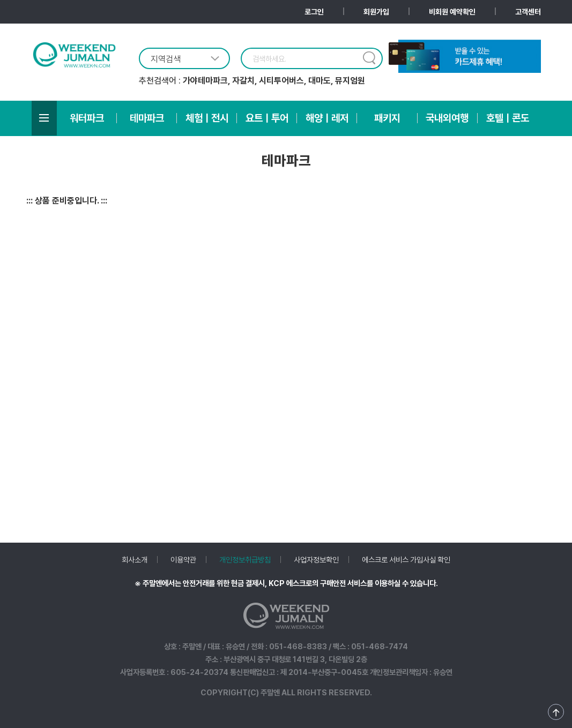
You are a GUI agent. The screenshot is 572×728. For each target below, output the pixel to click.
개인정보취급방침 (245, 560)
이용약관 (183, 560)
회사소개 (135, 560)
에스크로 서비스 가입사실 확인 (406, 560)
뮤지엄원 (350, 81)
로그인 (314, 12)
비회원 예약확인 (452, 12)
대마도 (320, 81)
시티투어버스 (281, 81)
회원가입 (376, 12)
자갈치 (243, 81)
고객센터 (528, 12)
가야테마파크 (205, 81)
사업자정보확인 (316, 560)
